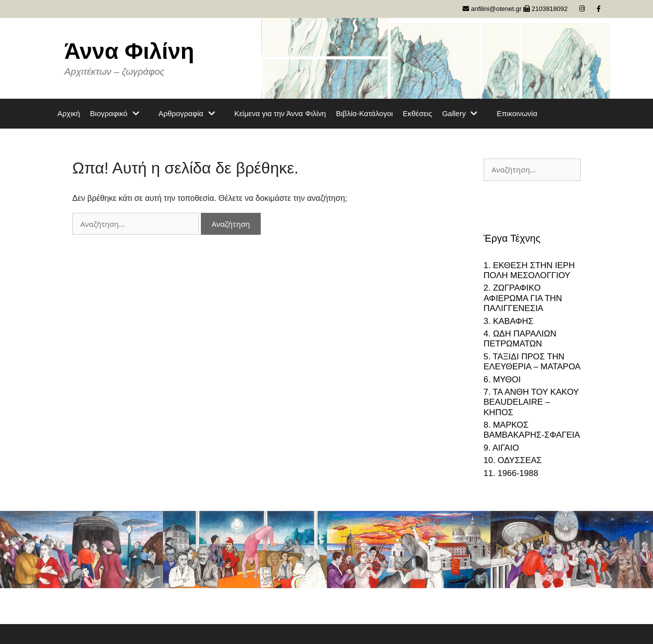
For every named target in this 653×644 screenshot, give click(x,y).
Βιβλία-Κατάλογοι (364, 113)
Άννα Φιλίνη (129, 51)
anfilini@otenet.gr (492, 9)
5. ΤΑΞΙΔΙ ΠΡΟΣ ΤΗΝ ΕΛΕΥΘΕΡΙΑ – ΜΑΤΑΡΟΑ (532, 362)
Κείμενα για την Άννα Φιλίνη (280, 113)
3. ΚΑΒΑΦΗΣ (508, 321)
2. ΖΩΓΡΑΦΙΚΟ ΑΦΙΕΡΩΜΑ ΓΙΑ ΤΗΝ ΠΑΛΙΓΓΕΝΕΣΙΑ (523, 298)
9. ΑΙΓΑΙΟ (501, 448)
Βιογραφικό (119, 114)
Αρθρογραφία (191, 114)
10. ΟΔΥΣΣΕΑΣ (513, 460)
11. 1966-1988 (511, 473)
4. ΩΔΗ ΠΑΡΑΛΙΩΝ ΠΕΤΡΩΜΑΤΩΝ (520, 339)
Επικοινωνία (517, 113)
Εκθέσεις (417, 113)
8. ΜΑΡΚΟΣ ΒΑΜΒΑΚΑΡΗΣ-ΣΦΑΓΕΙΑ (532, 430)
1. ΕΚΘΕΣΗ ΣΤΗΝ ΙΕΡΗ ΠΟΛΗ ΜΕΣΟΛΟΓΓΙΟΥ (529, 270)
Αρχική (69, 113)
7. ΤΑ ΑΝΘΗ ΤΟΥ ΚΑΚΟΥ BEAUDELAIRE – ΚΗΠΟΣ (531, 402)
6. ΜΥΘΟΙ (502, 380)
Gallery (465, 114)
